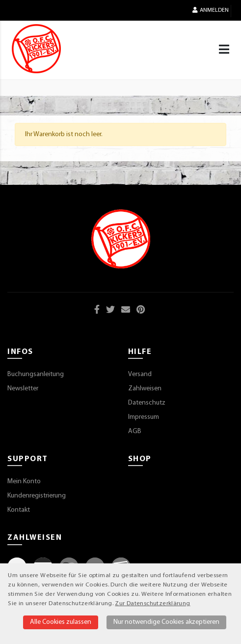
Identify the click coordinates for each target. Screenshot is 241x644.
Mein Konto (24, 482)
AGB (135, 431)
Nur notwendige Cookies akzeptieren (166, 622)
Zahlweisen (145, 389)
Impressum (144, 417)
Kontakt (19, 510)
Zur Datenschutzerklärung (152, 604)
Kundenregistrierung (37, 496)
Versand (140, 374)
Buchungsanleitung (36, 374)
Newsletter (23, 389)
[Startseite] (36, 49)
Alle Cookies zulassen (61, 622)
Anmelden (211, 10)
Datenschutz (147, 403)
